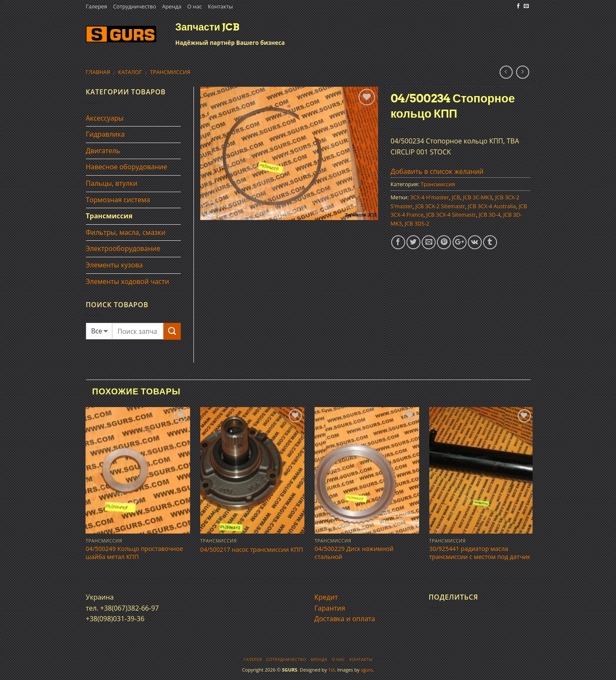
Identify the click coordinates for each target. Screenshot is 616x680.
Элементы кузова (115, 265)
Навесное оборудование (127, 167)
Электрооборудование (123, 248)
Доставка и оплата (345, 619)
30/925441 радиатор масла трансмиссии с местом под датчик (480, 553)
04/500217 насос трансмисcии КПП (252, 550)
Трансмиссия (170, 72)
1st (331, 670)
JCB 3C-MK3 (478, 197)
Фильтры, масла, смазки (126, 232)
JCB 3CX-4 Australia (492, 206)
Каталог (130, 72)
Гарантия (330, 608)
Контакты (220, 6)
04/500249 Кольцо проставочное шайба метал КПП (134, 553)
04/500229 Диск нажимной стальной (354, 553)
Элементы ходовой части (128, 281)
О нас (195, 6)
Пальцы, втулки (112, 183)
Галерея (97, 6)
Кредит (326, 597)
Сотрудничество (135, 6)
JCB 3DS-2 (417, 223)
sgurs (367, 670)
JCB (456, 197)
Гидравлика (105, 134)
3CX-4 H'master (430, 197)
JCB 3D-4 (490, 215)
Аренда (172, 6)
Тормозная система (118, 200)
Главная (98, 72)
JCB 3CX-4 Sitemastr (451, 215)
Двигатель (103, 151)
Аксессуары (105, 118)
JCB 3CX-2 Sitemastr (440, 206)
